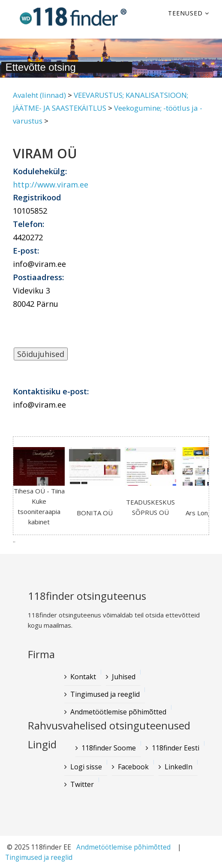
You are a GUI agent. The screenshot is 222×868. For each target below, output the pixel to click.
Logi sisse (86, 767)
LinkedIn (178, 767)
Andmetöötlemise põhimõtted (123, 847)
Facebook (133, 767)
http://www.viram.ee (51, 184)
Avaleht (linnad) (39, 95)
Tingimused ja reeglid (39, 857)
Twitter (82, 784)
